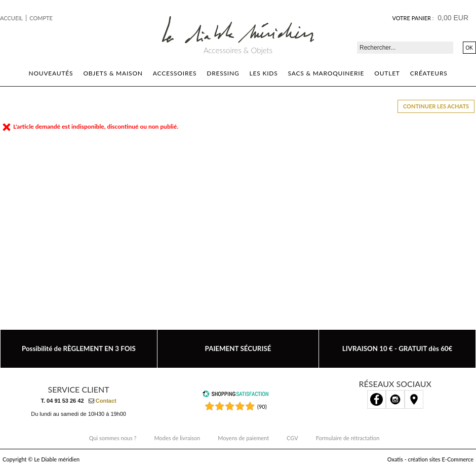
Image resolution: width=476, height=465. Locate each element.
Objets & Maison (113, 73)
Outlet (387, 73)
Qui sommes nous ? (113, 438)
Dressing (223, 73)
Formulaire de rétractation (348, 438)
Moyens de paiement (243, 438)
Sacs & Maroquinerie (326, 73)
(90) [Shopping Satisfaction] (262, 406)
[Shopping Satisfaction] (235, 395)
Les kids (264, 73)
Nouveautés (51, 73)
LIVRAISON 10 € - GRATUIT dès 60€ (398, 348)
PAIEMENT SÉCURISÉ (238, 348)
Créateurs (429, 73)
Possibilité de (79, 348)
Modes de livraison (177, 438)
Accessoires (175, 73)
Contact (106, 401)
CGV (292, 438)
